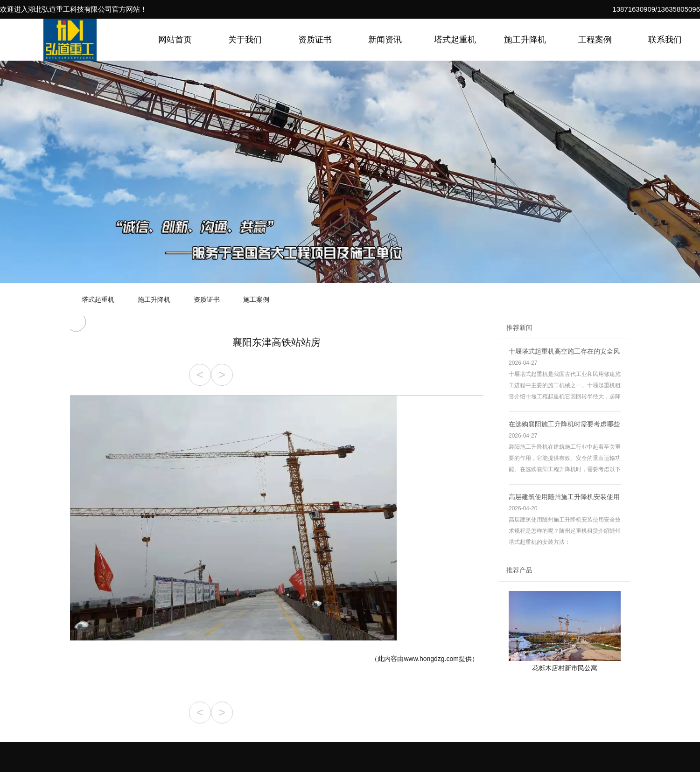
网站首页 (175, 40)
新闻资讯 (385, 40)
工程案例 (595, 40)
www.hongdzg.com (431, 659)
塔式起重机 (455, 40)
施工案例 (256, 299)
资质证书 (315, 40)
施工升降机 (525, 40)
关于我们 (245, 40)
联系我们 (665, 40)
